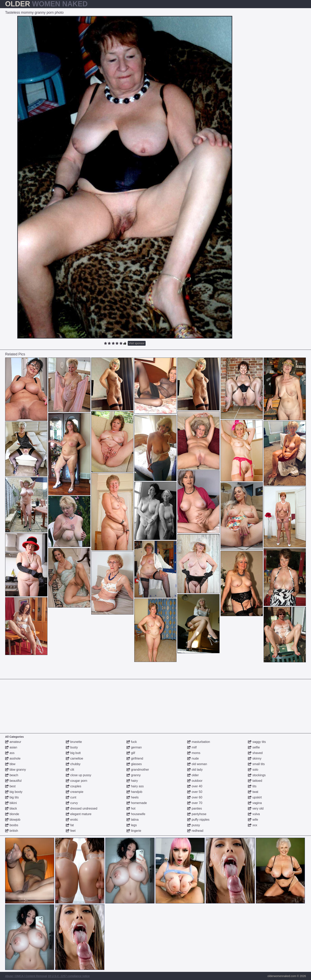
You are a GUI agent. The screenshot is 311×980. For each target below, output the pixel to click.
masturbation (199, 742)
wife (253, 820)
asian (11, 747)
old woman (197, 764)
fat (70, 825)
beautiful (13, 781)
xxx (252, 825)
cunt (71, 797)
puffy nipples (198, 820)
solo (253, 770)
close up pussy (79, 775)
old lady (195, 770)
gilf (131, 753)
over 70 (195, 803)
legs (132, 825)
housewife (136, 814)
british (12, 831)
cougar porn (77, 781)
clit (70, 770)
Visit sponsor (137, 343)
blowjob (13, 820)
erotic (72, 820)
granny (134, 775)
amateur (13, 742)
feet (71, 831)
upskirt (255, 797)
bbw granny (16, 770)
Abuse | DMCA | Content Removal (26, 976)
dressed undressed (82, 808)
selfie (254, 747)
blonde (12, 814)
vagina (255, 803)
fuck (132, 742)
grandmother (138, 770)
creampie (75, 792)
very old (256, 808)
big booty (14, 792)
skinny (255, 758)
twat (253, 792)
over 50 (195, 792)
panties (195, 808)
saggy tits (257, 742)
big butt (73, 753)
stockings (257, 775)
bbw (10, 764)
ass (10, 753)
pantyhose (197, 814)
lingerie (134, 831)
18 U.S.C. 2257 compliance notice (69, 976)
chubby (73, 764)
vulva (254, 814)
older (193, 775)
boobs (12, 825)
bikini (11, 803)
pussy (194, 825)
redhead (195, 831)
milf (192, 747)
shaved (255, 753)
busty (72, 747)
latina (133, 820)
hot (131, 808)
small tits (256, 764)
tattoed (255, 781)
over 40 (195, 786)
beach (12, 775)
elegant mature (79, 814)
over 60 (195, 797)
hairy (132, 781)
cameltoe (74, 758)
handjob (134, 792)
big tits (12, 797)
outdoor (195, 781)
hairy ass (135, 786)
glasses (134, 764)
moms (194, 753)
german (134, 747)
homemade (137, 803)
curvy (72, 803)
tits (252, 786)
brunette (74, 742)
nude (193, 758)
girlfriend (135, 758)
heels (133, 797)
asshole (13, 758)
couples (74, 786)
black (11, 808)
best (10, 786)
